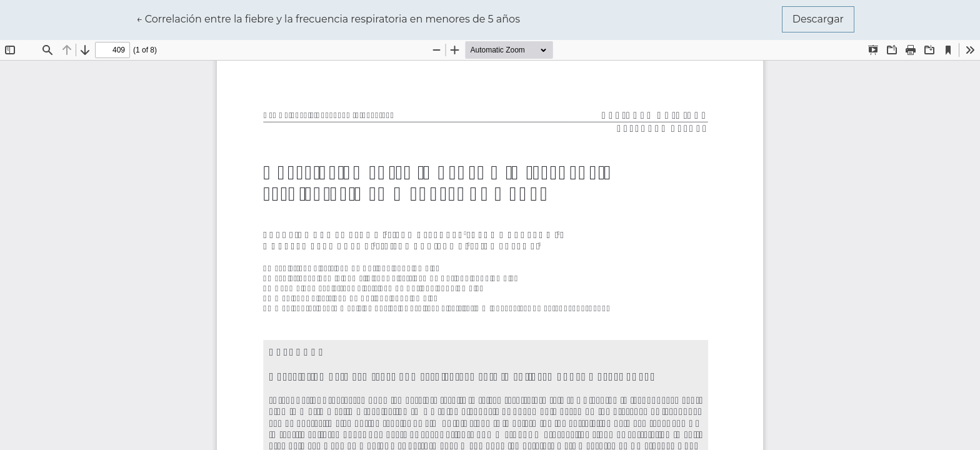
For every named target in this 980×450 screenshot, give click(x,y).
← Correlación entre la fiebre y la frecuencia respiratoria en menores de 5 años (328, 18)
